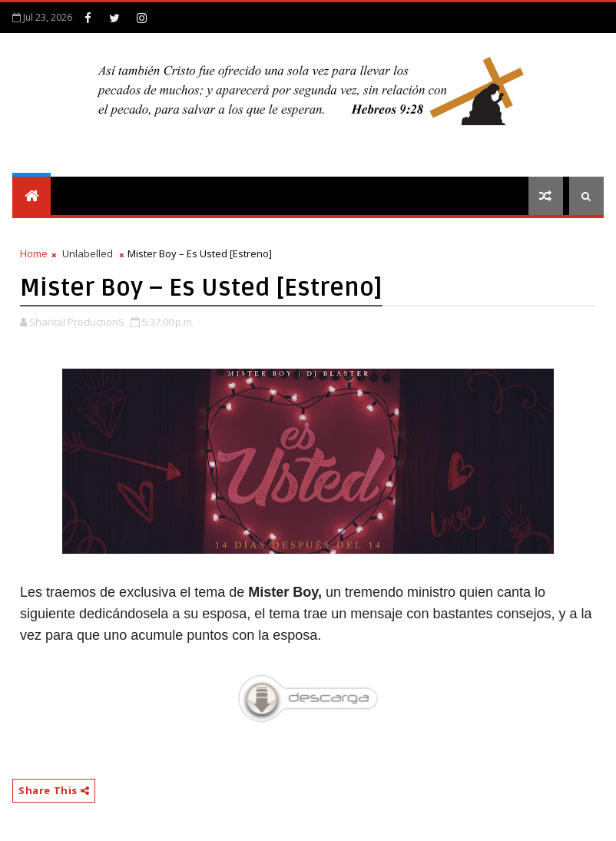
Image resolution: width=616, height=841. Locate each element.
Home (34, 253)
